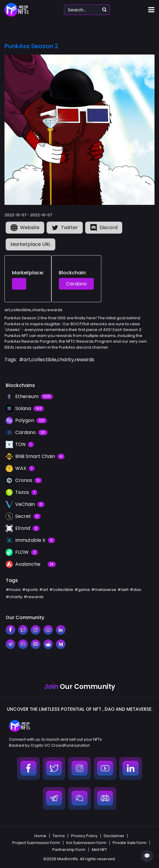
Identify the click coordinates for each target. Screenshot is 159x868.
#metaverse (104, 590)
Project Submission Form (36, 843)
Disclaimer (114, 836)
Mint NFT (99, 850)
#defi (123, 590)
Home (40, 836)
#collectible (61, 590)
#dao (136, 590)
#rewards (34, 597)
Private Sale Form (130, 843)
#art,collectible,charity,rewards (57, 360)
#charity (14, 597)
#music (13, 590)
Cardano (76, 284)
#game (82, 590)
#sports (30, 590)
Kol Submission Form (86, 843)
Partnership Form (69, 850)
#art (44, 590)
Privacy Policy (84, 836)
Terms (59, 836)
